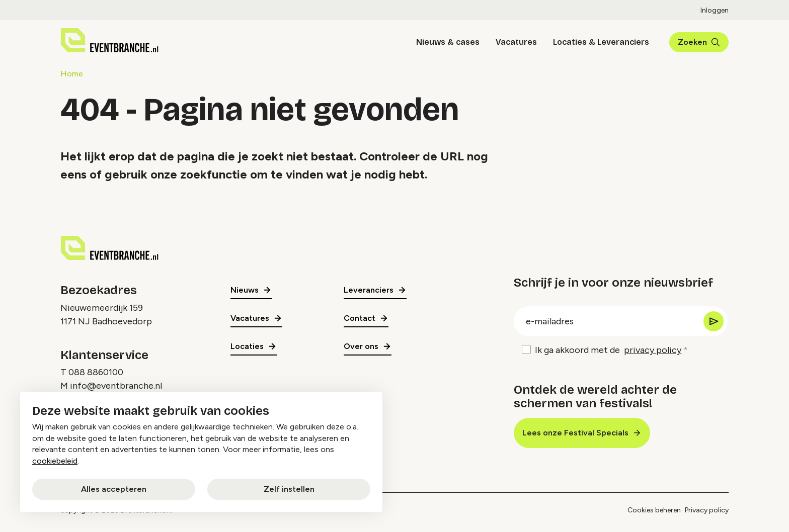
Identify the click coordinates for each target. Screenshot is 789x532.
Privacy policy (707, 510)
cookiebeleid (55, 461)
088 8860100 (96, 372)
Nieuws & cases (448, 42)
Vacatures (516, 42)
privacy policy (653, 350)
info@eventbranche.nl (116, 386)
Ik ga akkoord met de (608, 350)
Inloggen (715, 10)
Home (72, 74)
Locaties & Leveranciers (601, 42)
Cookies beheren (654, 510)
